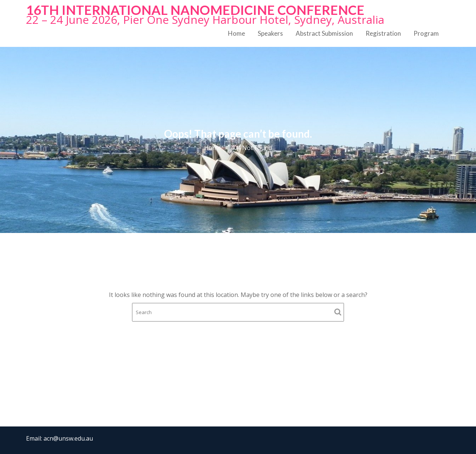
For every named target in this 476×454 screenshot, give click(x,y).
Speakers (270, 33)
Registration (383, 33)
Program (426, 33)
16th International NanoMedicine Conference (195, 10)
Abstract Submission (324, 33)
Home (237, 33)
